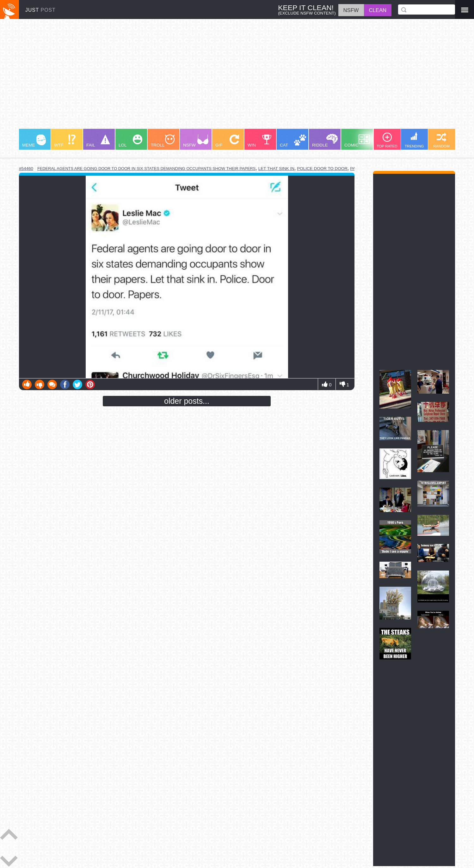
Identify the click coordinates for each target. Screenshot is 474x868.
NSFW (196, 141)
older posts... (187, 401)
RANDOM (441, 140)
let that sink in (276, 169)
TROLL (163, 141)
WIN (260, 141)
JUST (40, 10)
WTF (65, 141)
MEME (34, 141)
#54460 (26, 169)
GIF (227, 141)
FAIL (98, 141)
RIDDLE (325, 141)
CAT (293, 141)
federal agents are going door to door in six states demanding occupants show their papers (146, 169)
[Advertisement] (209, 77)
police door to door (322, 169)
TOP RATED (387, 140)
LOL (130, 141)
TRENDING (414, 140)
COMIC (357, 141)
